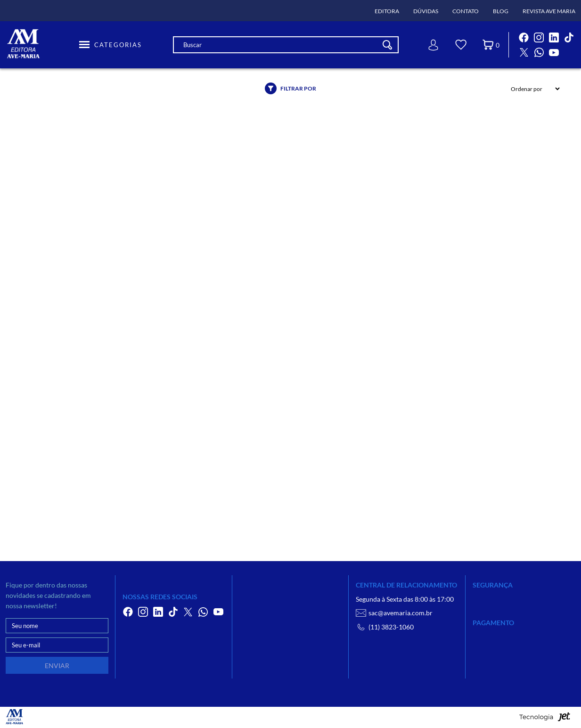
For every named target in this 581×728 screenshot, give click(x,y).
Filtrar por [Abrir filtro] (290, 88)
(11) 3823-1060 (385, 627)
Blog (501, 11)
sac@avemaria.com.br (394, 613)
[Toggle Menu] (110, 45)
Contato (466, 11)
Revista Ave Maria (549, 11)
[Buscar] (387, 45)
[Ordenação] (533, 89)
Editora (387, 11)
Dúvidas (426, 11)
